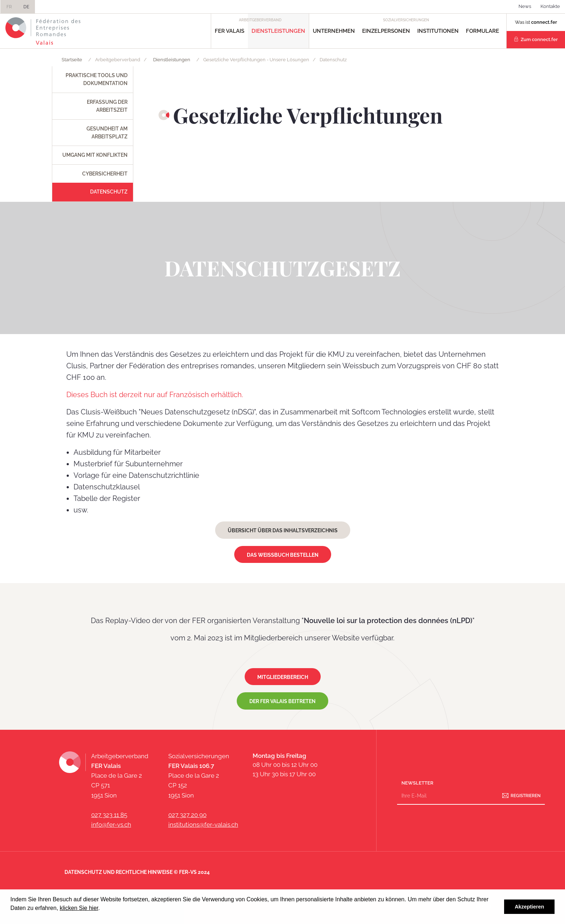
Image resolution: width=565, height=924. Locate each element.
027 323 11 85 (109, 815)
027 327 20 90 (187, 815)
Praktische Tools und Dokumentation (97, 79)
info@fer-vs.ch (111, 825)
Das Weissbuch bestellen (283, 555)
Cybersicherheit (105, 174)
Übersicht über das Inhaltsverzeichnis (283, 530)
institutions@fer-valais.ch (203, 825)
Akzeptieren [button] (529, 907)
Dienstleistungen (278, 31)
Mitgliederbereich (283, 677)
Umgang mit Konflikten (95, 155)
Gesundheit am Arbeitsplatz (107, 133)
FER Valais (230, 31)
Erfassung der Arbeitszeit (107, 106)
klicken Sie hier (79, 908)
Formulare (482, 31)
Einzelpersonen (386, 31)
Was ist (536, 22)
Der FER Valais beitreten (282, 701)
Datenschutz (109, 192)
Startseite (72, 60)
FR (9, 7)
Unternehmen (334, 31)
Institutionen (438, 31)
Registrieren (526, 796)
